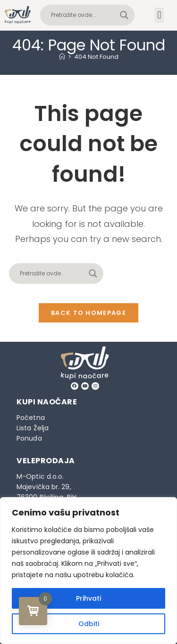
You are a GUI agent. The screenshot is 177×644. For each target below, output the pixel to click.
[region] (88, 571)
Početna (31, 418)
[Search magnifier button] (124, 15)
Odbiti (89, 624)
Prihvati (88, 598)
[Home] (62, 57)
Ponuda (29, 438)
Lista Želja (33, 428)
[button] (159, 15)
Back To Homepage (88, 313)
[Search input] (83, 15)
